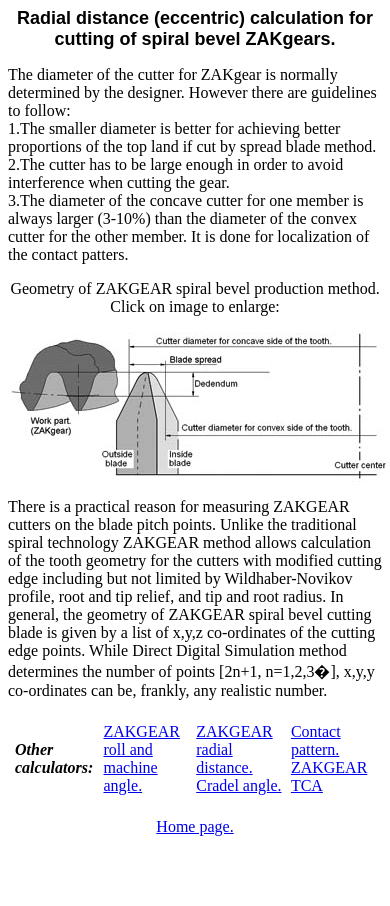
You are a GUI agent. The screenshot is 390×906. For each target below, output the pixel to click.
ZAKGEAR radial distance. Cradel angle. (238, 758)
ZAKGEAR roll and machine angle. (141, 758)
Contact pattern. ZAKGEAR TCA (329, 758)
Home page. (194, 826)
